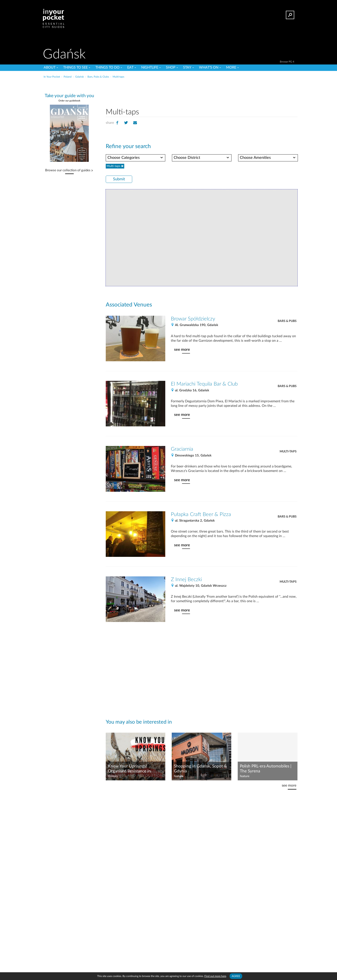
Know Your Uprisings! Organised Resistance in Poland (129, 769)
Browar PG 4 (287, 62)
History (113, 776)
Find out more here (215, 976)
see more (182, 350)
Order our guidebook (69, 101)
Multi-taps (288, 452)
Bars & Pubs (287, 321)
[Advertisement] (202, 92)
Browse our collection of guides (68, 170)
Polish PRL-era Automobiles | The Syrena (266, 769)
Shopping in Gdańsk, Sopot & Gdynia (200, 769)
